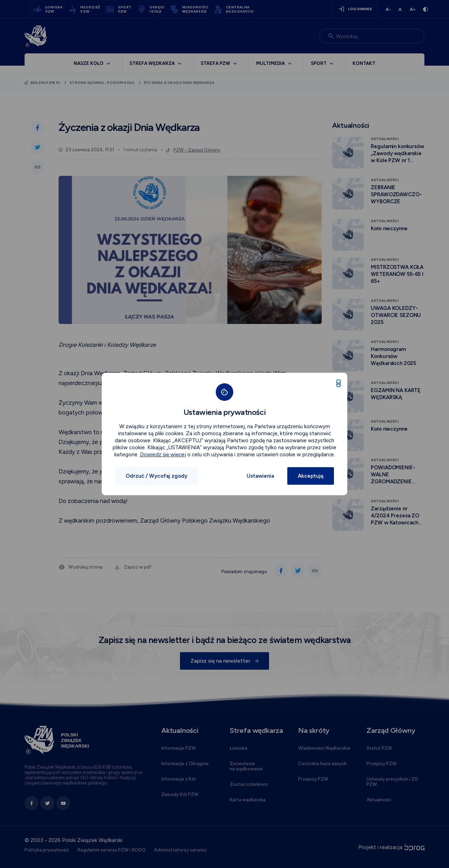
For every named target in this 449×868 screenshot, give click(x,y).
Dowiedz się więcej (163, 455)
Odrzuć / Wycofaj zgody (156, 476)
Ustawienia (260, 476)
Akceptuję (311, 476)
